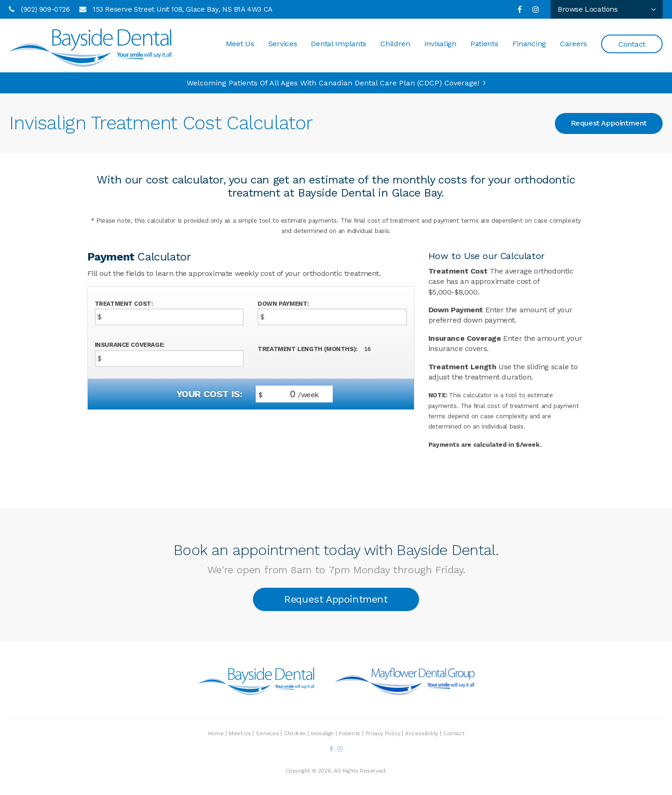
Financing (529, 44)
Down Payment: (283, 304)
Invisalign (440, 44)
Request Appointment (609, 123)
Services (283, 44)
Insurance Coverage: (130, 345)
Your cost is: (209, 394)
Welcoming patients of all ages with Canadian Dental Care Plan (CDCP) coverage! (333, 83)
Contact (632, 45)
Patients (484, 44)
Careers (574, 44)
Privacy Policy (383, 733)
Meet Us (240, 44)
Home (216, 733)
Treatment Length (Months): (308, 349)
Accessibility (422, 733)
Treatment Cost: (124, 304)
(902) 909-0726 (45, 9)
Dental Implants (339, 44)
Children (395, 44)
